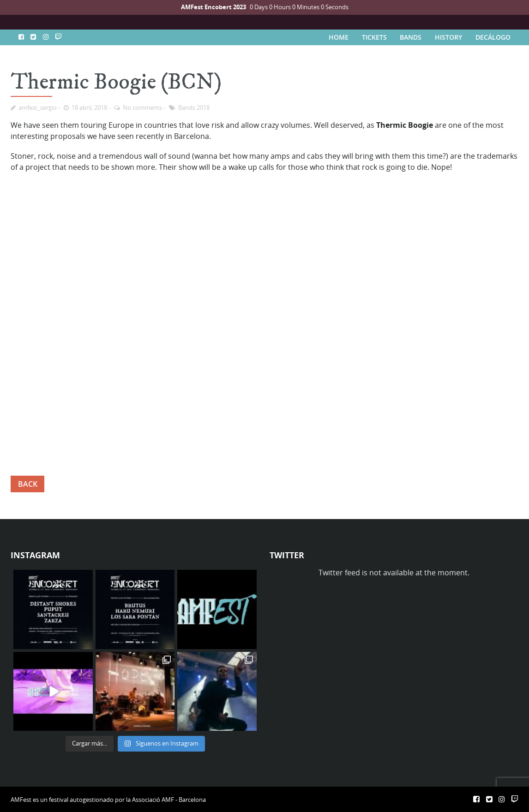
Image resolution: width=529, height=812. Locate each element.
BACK (28, 484)
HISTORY (448, 37)
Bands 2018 (194, 107)
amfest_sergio (38, 107)
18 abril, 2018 (89, 107)
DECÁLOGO (493, 37)
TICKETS (374, 37)
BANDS (411, 37)
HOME (339, 37)
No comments (142, 107)
